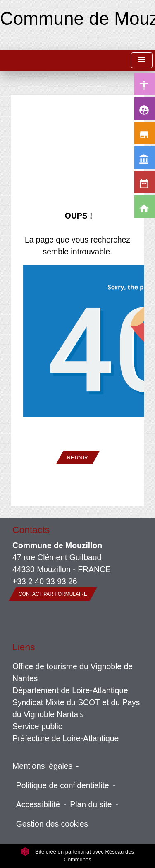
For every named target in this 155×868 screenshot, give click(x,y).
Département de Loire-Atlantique (70, 690)
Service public (37, 726)
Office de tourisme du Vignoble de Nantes (73, 672)
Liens (24, 647)
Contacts (31, 530)
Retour (77, 458)
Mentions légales (42, 766)
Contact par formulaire (53, 594)
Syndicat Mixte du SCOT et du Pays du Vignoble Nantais (76, 708)
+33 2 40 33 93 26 (45, 581)
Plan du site (91, 804)
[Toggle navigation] (142, 61)
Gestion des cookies (52, 824)
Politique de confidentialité (63, 785)
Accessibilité (38, 804)
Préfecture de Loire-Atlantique (66, 738)
